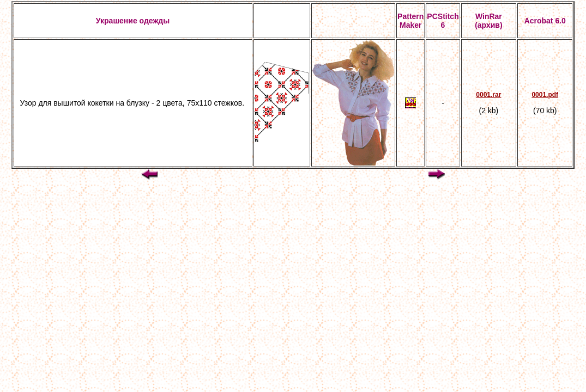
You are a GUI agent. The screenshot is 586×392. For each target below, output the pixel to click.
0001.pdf (545, 95)
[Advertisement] (293, 236)
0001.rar (488, 95)
